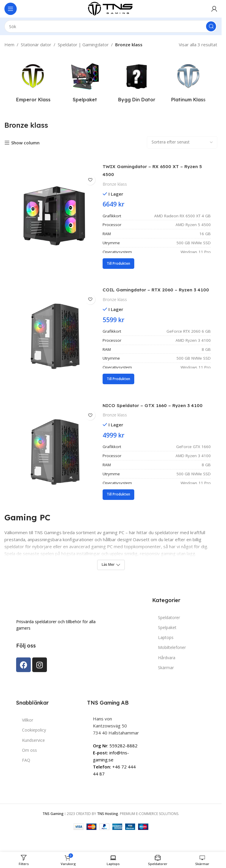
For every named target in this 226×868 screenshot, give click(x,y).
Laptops (166, 653)
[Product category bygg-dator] (137, 83)
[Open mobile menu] (11, 9)
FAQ (26, 776)
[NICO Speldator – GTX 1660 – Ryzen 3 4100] (54, 463)
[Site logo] (111, 8)
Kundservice (33, 756)
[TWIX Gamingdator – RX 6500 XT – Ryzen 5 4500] (54, 216)
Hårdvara (167, 673)
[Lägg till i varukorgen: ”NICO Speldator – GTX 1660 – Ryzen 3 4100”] (118, 510)
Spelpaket (167, 644)
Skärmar (166, 683)
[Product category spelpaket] (85, 83)
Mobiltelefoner (172, 663)
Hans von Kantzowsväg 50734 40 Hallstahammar (116, 742)
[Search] (111, 26)
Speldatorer (169, 633)
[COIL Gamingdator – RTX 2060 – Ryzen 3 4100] (54, 339)
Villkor (28, 736)
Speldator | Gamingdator (83, 45)
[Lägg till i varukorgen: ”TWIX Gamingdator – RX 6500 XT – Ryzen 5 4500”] (118, 264)
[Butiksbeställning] (182, 142)
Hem (9, 45)
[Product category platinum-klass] (189, 83)
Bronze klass (115, 184)
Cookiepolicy (34, 746)
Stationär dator (36, 45)
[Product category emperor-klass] (33, 83)
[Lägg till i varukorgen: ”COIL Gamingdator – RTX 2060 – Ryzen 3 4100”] (118, 387)
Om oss (29, 766)
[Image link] (45, 621)
